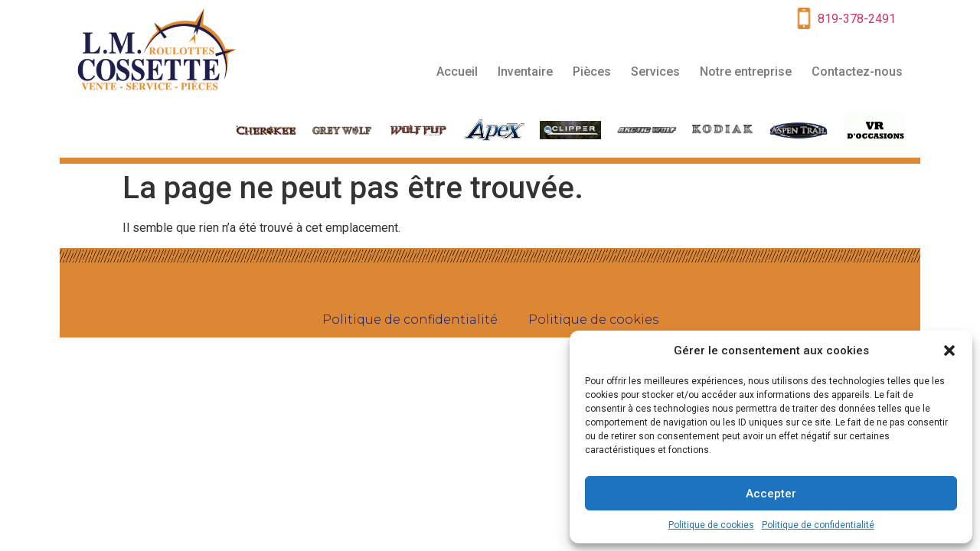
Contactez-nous (857, 72)
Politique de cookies (711, 525)
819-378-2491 (857, 19)
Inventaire (525, 72)
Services (655, 72)
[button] (949, 350)
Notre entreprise (746, 72)
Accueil (457, 72)
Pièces (592, 72)
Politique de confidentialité (818, 525)
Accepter (771, 494)
